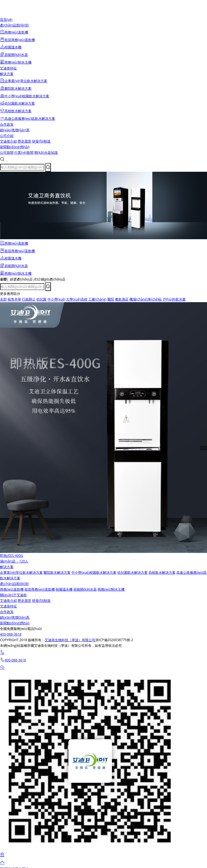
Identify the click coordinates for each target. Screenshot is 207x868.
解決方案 (7, 74)
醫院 (111, 299)
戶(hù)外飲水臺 (174, 299)
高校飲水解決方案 (162, 572)
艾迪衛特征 (8, 68)
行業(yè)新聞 (24, 152)
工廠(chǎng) (97, 299)
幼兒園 (41, 299)
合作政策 (7, 124)
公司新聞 (7, 152)
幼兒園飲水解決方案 (132, 572)
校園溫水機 (64, 589)
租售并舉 (14, 299)
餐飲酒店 (122, 299)
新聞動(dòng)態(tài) (15, 147)
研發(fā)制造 (41, 141)
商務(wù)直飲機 (12, 589)
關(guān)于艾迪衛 (13, 595)
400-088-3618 (11, 634)
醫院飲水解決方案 (57, 572)
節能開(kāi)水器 (85, 589)
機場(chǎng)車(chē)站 (146, 299)
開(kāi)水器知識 (46, 152)
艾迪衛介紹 (8, 141)
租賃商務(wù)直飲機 (40, 589)
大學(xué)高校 (77, 299)
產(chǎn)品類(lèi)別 (14, 25)
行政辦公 (29, 299)
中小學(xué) (56, 299)
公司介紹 (7, 136)
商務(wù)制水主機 (111, 589)
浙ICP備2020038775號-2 (114, 640)
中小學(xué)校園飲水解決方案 (94, 572)
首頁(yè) (6, 20)
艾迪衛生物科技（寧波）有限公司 (70, 640)
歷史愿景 (24, 141)
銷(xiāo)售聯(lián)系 (15, 130)
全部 (3, 299)
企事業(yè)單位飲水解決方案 (21, 572)
